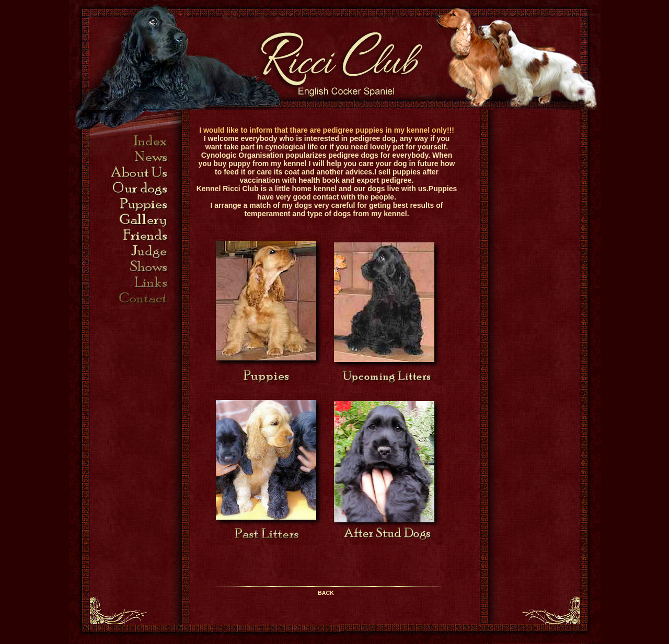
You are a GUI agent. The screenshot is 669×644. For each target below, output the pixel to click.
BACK (326, 593)
